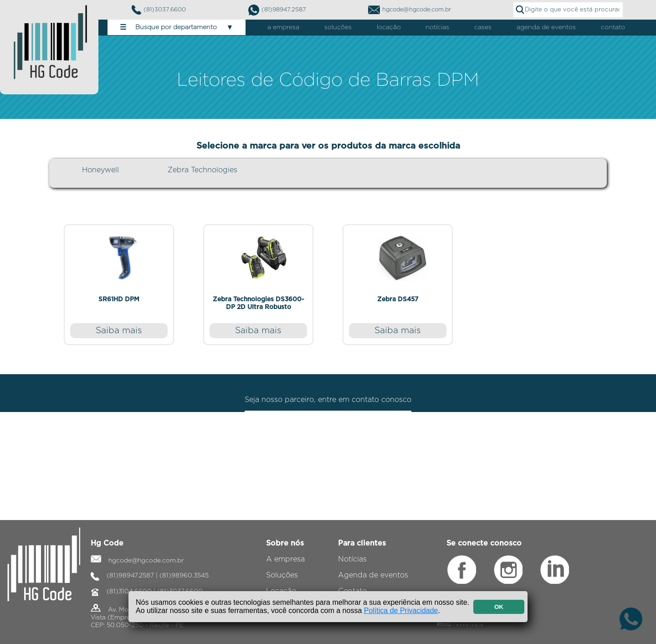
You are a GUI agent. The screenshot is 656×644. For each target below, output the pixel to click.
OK (499, 607)
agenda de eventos (546, 27)
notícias (437, 27)
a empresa (283, 27)
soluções (338, 27)
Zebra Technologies (202, 170)
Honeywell (100, 170)
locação (389, 27)
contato (613, 27)
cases (483, 27)
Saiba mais (119, 331)
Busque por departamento (177, 27)
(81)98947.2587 (277, 10)
